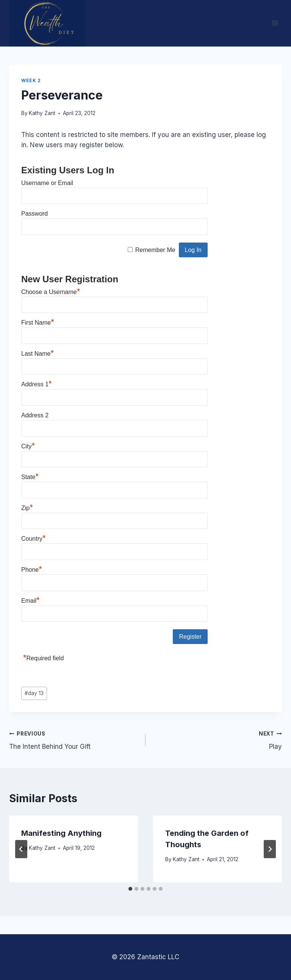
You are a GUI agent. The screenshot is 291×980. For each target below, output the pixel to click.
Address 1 (37, 384)
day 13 (34, 693)
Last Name (38, 354)
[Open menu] (275, 23)
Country (34, 539)
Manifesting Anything (61, 833)
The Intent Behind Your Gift (74, 740)
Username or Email (47, 183)
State (30, 477)
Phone (32, 570)
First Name (38, 323)
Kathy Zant (42, 113)
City (28, 446)
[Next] (270, 849)
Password (34, 214)
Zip (27, 508)
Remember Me (155, 250)
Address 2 (35, 415)
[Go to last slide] (21, 849)
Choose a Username (51, 292)
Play (217, 740)
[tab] (130, 889)
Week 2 (31, 80)
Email (31, 601)
